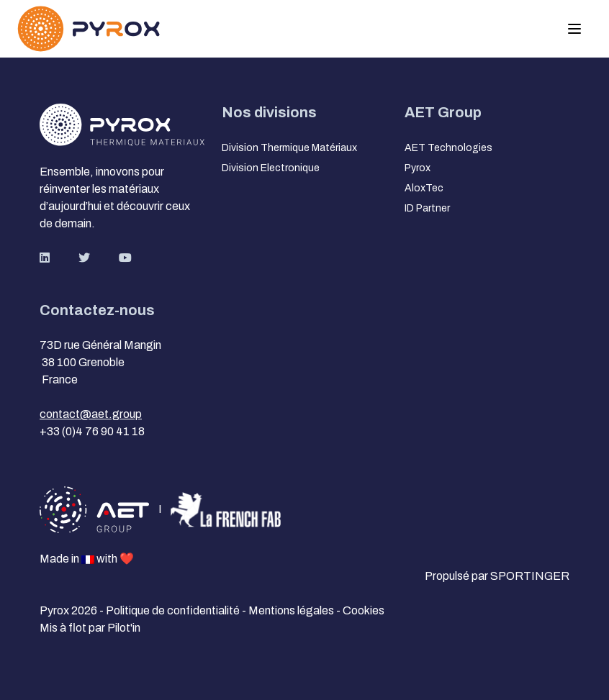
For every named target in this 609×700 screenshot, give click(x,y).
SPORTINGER (530, 576)
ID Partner (427, 208)
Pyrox (418, 168)
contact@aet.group (91, 414)
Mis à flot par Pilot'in (90, 628)
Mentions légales (292, 610)
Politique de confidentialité (174, 610)
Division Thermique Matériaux (289, 148)
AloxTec (424, 188)
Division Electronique (271, 168)
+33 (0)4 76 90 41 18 (92, 431)
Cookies (364, 610)
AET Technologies (448, 148)
